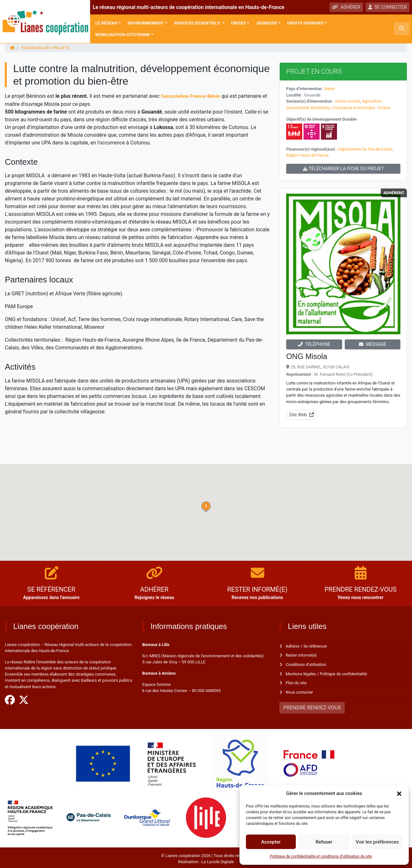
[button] (399, 793)
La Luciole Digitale (218, 860)
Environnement (145, 23)
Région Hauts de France (308, 155)
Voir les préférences (377, 842)
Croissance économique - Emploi (364, 107)
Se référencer (316, 645)
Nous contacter (300, 691)
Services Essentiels (197, 23)
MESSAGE (373, 343)
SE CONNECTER (388, 7)
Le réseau (106, 23)
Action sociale (348, 101)
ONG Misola (307, 355)
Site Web (301, 414)
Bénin (330, 89)
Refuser (324, 842)
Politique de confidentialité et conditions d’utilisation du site (321, 856)
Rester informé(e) (302, 654)
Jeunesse (267, 23)
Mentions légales (301, 672)
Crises (239, 23)
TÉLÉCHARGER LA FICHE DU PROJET (343, 168)
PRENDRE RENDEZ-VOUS (312, 706)
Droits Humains (305, 23)
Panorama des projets (46, 48)
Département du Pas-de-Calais (366, 148)
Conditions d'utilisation (307, 663)
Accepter (271, 842)
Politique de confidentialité (345, 672)
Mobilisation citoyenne (123, 34)
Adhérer (293, 645)
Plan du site (297, 682)
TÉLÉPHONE (314, 343)
